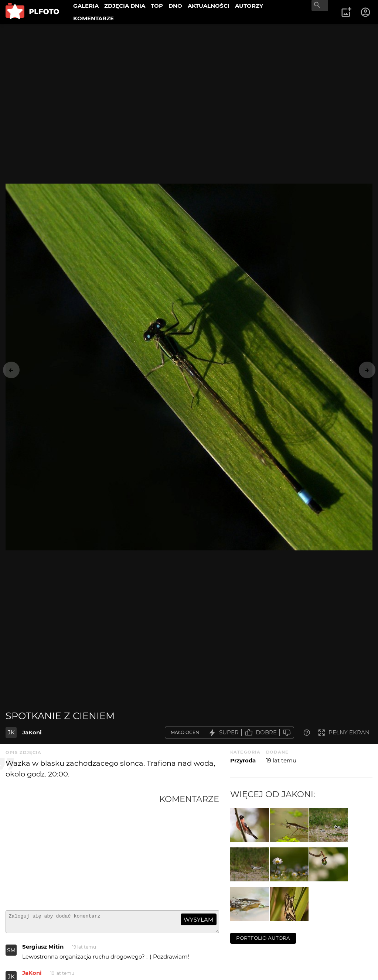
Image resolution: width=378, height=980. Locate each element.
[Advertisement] (82, 849)
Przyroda (243, 760)
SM (11, 954)
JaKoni (32, 732)
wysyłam (198, 920)
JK (11, 732)
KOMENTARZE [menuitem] (93, 18)
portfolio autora (263, 938)
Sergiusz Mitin (43, 950)
